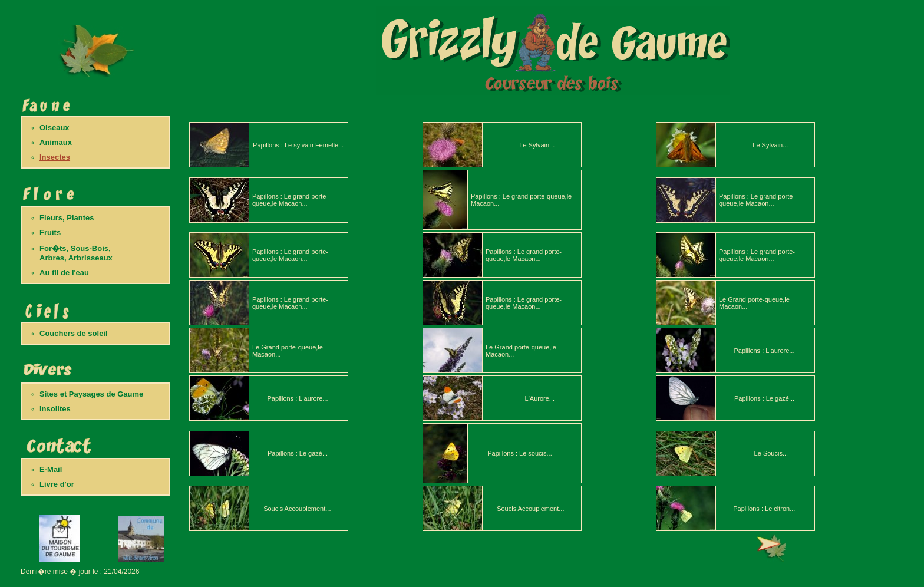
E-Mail (51, 469)
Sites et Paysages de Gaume (91, 394)
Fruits (50, 233)
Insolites (55, 409)
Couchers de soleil (74, 333)
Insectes (55, 157)
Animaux (56, 142)
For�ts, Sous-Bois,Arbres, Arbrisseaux (76, 253)
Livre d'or (57, 484)
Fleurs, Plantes (67, 218)
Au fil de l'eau (64, 273)
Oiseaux (55, 128)
